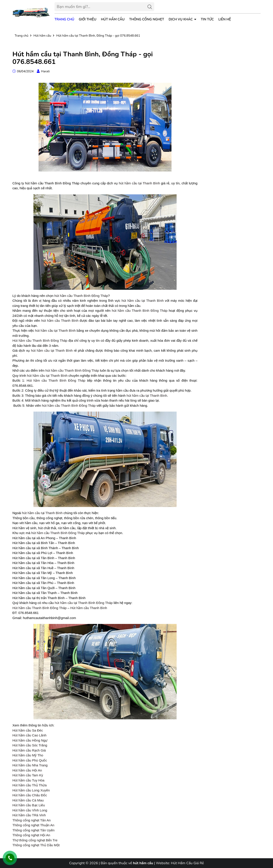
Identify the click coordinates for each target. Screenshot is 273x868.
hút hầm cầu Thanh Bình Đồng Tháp (81, 296)
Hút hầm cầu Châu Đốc (30, 795)
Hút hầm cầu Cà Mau (28, 800)
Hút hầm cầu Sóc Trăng (30, 745)
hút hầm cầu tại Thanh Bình (139, 183)
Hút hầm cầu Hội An (27, 770)
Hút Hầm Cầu (113, 19)
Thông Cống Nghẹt (147, 19)
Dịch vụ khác (181, 19)
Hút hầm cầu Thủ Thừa (30, 785)
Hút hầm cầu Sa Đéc (28, 730)
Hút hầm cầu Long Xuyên (31, 790)
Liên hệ (225, 19)
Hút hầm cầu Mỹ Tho (28, 755)
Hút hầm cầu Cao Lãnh (29, 735)
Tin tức (207, 19)
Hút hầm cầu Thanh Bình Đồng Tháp (40, 340)
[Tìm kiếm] (150, 7)
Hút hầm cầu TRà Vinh (29, 815)
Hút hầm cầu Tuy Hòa (28, 780)
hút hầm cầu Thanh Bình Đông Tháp (58, 533)
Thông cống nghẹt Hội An (31, 835)
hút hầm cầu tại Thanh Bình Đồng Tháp (84, 603)
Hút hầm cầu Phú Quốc (30, 760)
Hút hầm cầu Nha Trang (30, 765)
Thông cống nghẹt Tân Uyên (33, 830)
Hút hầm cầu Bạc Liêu (29, 805)
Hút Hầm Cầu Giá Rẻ (187, 863)
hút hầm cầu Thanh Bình (60, 321)
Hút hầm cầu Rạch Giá (29, 750)
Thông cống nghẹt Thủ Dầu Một (36, 845)
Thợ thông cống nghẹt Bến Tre (35, 840)
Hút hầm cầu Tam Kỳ (28, 775)
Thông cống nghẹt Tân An (32, 820)
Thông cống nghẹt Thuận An (33, 825)
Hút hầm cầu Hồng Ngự (30, 740)
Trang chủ (64, 19)
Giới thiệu (88, 19)
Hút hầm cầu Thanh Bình (89, 608)
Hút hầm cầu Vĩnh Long (30, 810)
